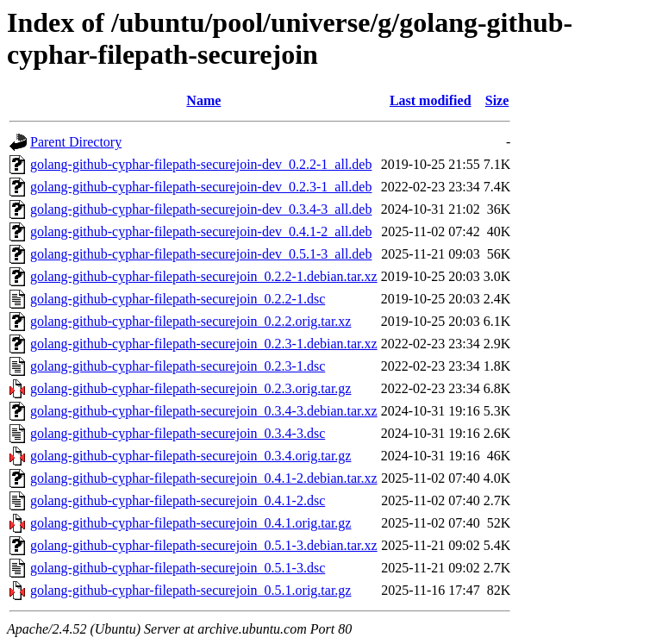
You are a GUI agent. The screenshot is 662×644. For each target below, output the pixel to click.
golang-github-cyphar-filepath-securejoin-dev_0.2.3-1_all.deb (201, 187)
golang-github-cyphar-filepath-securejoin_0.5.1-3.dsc (178, 568)
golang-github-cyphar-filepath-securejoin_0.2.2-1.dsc (178, 299)
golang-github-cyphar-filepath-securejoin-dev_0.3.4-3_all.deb (201, 209)
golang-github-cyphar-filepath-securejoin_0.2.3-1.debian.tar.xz (204, 344)
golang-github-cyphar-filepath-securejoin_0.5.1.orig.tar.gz (190, 590)
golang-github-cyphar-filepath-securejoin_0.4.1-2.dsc (178, 500)
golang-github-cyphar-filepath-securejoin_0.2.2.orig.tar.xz (190, 321)
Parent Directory (76, 142)
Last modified (431, 100)
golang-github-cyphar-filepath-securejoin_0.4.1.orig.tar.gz (190, 523)
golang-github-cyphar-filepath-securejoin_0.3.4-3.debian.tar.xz (204, 411)
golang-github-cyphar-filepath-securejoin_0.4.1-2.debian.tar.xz (204, 478)
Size (497, 100)
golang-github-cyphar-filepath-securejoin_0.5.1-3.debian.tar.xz (204, 545)
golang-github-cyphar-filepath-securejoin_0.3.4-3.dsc (178, 433)
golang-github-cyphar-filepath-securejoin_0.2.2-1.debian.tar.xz (204, 276)
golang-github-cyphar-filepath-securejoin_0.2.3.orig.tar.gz (190, 388)
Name (203, 100)
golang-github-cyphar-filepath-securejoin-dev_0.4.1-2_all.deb (201, 231)
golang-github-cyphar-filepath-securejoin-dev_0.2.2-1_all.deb (201, 164)
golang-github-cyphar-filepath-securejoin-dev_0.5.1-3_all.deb (201, 254)
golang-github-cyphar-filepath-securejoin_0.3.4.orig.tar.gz (190, 456)
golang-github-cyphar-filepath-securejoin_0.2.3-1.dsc (178, 366)
